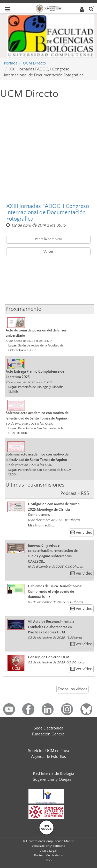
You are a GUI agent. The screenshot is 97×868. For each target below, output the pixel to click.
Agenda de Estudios (48, 757)
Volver (48, 252)
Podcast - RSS (75, 494)
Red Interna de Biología (54, 773)
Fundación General (49, 734)
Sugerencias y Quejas (52, 779)
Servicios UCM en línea (48, 751)
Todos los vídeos (73, 689)
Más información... (41, 525)
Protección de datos (48, 855)
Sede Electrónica (48, 728)
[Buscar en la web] (91, 9)
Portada (11, 63)
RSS (49, 860)
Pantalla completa (48, 239)
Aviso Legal (48, 851)
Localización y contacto (48, 846)
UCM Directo (35, 63)
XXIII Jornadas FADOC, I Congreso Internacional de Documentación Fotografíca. (48, 213)
